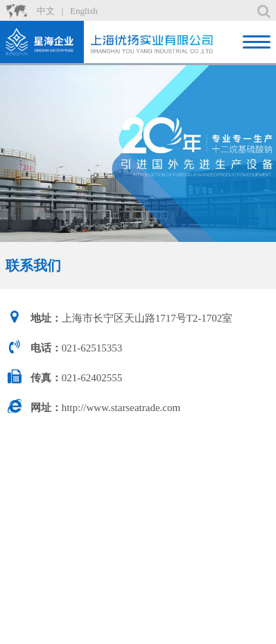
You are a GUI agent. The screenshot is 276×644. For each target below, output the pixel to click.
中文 (46, 11)
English (84, 11)
